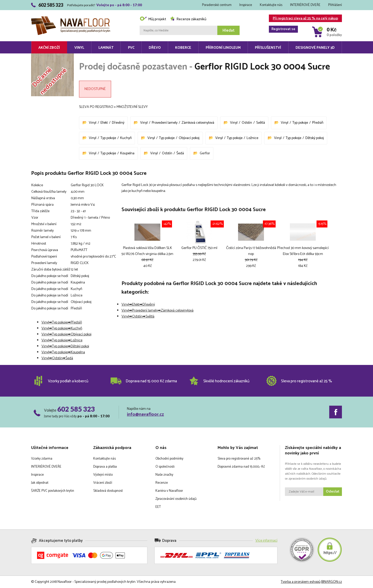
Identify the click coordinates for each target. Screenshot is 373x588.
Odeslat (333, 492)
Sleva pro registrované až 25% (239, 459)
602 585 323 (76, 409)
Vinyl (79, 48)
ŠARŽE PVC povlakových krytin (53, 491)
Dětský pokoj (315, 138)
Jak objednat (40, 483)
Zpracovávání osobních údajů (176, 499)
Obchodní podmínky (169, 459)
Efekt (104, 123)
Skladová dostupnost (108, 491)
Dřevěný (118, 123)
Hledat (228, 30)
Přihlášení (335, 5)
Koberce (183, 48)
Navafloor (71, 18)
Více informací (266, 541)
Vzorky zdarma (42, 459)
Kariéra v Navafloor (169, 491)
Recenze (162, 483)
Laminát (106, 48)
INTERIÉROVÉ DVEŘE (305, 5)
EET (158, 507)
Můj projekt (153, 19)
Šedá (180, 153)
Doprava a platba (105, 467)
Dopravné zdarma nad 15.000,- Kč (241, 467)
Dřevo (155, 48)
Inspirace (246, 5)
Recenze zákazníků (188, 19)
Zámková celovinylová (198, 123)
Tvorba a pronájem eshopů (301, 582)
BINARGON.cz (332, 582)
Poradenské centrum (217, 5)
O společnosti (165, 467)
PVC (131, 48)
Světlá (261, 123)
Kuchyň (126, 138)
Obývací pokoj (189, 138)
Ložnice (252, 138)
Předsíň (318, 123)
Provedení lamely (165, 123)
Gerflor (205, 153)
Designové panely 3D (315, 48)
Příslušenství (268, 48)
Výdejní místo (103, 475)
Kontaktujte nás (271, 5)
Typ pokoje (300, 123)
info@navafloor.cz (145, 414)
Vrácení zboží (103, 483)
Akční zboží (49, 48)
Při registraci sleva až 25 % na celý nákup (303, 19)
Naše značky (164, 475)
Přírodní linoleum (223, 48)
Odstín (247, 123)
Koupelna (127, 153)
